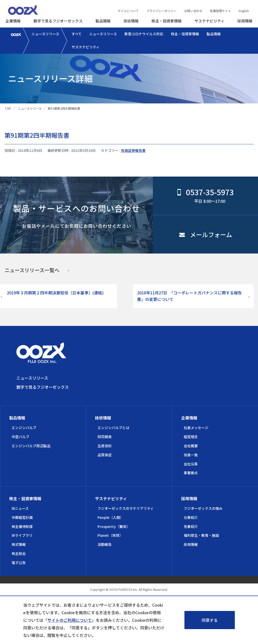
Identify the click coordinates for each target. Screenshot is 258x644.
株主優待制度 (22, 526)
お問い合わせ (193, 11)
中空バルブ (20, 437)
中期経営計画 (22, 517)
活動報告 (105, 544)
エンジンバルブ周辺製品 (31, 446)
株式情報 (19, 544)
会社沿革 (191, 464)
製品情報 (103, 21)
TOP (8, 108)
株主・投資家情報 (167, 21)
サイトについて (128, 11)
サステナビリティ (209, 21)
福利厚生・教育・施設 (201, 535)
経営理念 (191, 437)
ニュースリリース (45, 34)
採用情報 (245, 21)
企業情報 (13, 21)
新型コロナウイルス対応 (144, 34)
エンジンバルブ (24, 428)
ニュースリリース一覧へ (32, 270)
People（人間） (110, 517)
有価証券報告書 (133, 150)
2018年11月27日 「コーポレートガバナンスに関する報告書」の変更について (189, 296)
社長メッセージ (196, 428)
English (244, 11)
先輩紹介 (191, 526)
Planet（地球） (110, 535)
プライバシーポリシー (162, 11)
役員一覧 (191, 455)
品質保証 (105, 455)
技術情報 (131, 21)
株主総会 (19, 553)
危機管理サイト (220, 11)
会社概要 (191, 446)
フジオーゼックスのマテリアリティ (126, 508)
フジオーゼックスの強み (203, 508)
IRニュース (20, 508)
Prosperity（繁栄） (114, 526)
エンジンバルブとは (113, 428)
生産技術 (105, 446)
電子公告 (19, 563)
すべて (77, 34)
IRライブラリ (22, 535)
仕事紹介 (191, 517)
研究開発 (105, 437)
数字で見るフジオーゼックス (58, 21)
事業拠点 (191, 473)
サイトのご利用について (70, 620)
